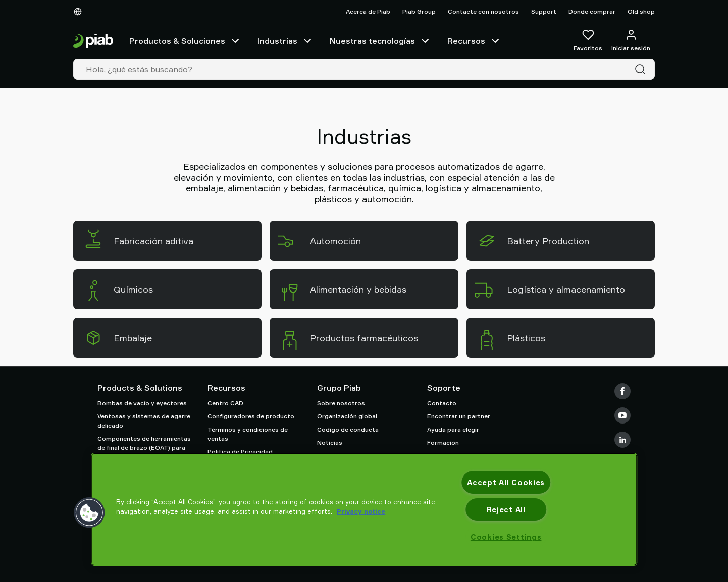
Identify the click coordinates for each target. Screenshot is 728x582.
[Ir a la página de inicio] (93, 41)
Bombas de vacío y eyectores (142, 403)
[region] (364, 509)
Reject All (506, 510)
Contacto (442, 403)
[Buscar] (642, 69)
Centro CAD (225, 403)
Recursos (474, 41)
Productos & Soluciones (185, 41)
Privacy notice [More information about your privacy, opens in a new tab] (361, 511)
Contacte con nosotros (483, 11)
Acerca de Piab (368, 11)
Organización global (347, 416)
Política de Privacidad (240, 452)
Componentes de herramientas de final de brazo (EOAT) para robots (144, 447)
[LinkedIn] (622, 440)
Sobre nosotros (341, 403)
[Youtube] (622, 415)
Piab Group (419, 11)
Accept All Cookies (506, 482)
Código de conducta (348, 429)
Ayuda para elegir (453, 429)
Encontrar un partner (459, 416)
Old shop (641, 11)
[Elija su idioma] (80, 12)
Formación (443, 442)
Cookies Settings (506, 537)
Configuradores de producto (251, 416)
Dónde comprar (592, 11)
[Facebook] (622, 391)
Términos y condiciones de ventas (248, 434)
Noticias (330, 442)
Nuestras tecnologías (380, 41)
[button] (89, 513)
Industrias (285, 41)
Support (544, 11)
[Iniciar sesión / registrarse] (631, 41)
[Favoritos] (588, 41)
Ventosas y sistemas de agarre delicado (144, 421)
